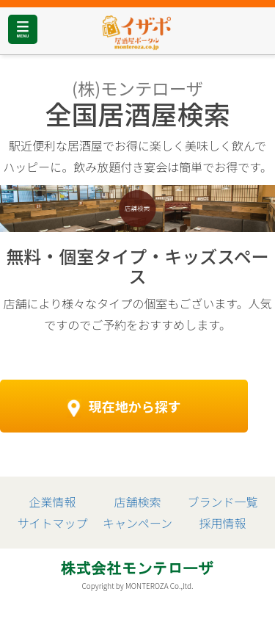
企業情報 (52, 502)
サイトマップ (52, 523)
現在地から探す (124, 407)
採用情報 (223, 523)
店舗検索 (137, 502)
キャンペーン (137, 523)
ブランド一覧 (223, 502)
